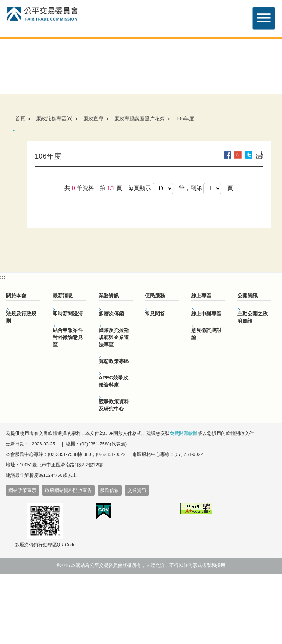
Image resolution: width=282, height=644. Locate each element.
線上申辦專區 (206, 314)
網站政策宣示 (22, 490)
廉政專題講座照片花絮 (139, 119)
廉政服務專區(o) (54, 119)
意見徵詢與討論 (206, 334)
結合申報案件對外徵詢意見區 (68, 337)
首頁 (20, 119)
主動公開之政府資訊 (252, 317)
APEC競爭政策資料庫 (113, 381)
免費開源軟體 (184, 434)
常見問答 (155, 314)
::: (13, 132)
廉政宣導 (93, 119)
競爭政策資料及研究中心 (114, 405)
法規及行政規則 (21, 317)
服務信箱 (109, 490)
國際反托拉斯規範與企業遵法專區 (114, 337)
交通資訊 (137, 490)
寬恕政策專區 (114, 361)
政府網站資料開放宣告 (68, 490)
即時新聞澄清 (68, 314)
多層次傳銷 (111, 314)
